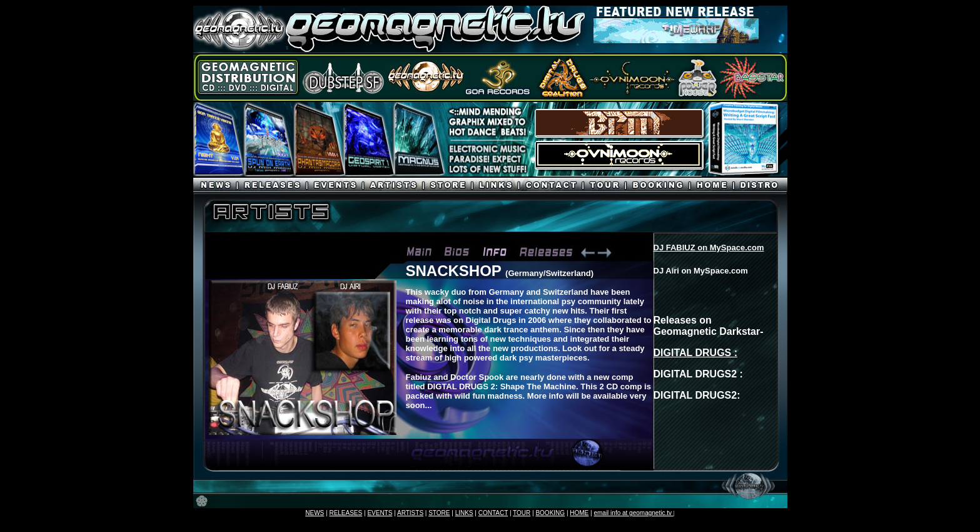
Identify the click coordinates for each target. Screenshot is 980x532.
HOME (579, 513)
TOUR (522, 513)
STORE (439, 513)
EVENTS (380, 513)
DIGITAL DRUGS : (696, 353)
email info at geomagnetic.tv (633, 513)
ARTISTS (410, 513)
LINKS (464, 513)
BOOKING (550, 513)
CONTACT (493, 513)
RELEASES (346, 513)
